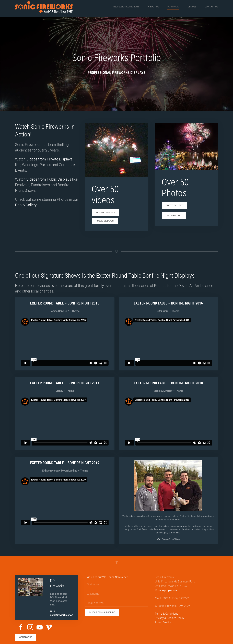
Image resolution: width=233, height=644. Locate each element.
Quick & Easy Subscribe (102, 612)
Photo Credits (163, 622)
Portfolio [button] (173, 7)
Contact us (211, 7)
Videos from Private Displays (49, 159)
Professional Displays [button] (126, 7)
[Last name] (116, 594)
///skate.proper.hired (167, 590)
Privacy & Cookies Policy (170, 618)
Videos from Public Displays (49, 179)
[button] (117, 562)
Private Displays (105, 212)
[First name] (116, 584)
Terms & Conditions (167, 614)
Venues (192, 7)
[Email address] (116, 603)
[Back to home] (44, 7)
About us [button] (153, 7)
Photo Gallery (26, 205)
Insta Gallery (174, 215)
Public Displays (105, 221)
